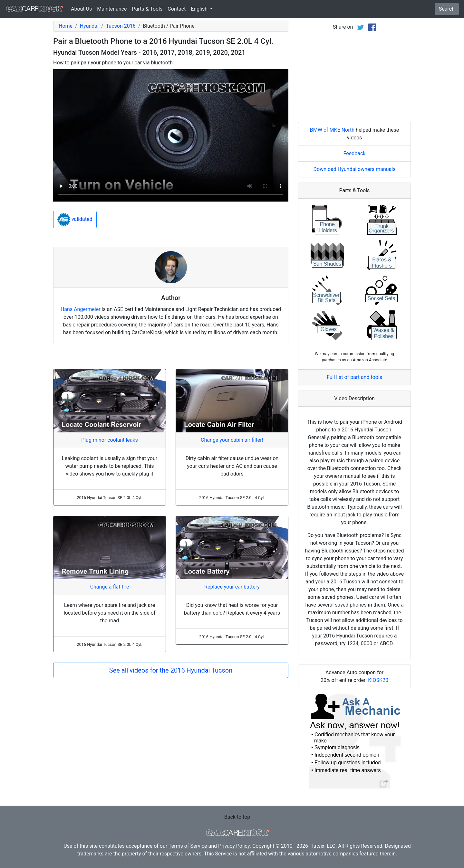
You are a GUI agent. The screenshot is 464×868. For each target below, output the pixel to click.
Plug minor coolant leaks (110, 440)
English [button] (200, 9)
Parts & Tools (147, 9)
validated (75, 220)
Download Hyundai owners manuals (355, 169)
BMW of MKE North (332, 130)
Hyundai (89, 26)
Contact (177, 9)
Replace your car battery (232, 587)
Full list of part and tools (354, 377)
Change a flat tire (110, 587)
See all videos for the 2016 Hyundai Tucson (171, 670)
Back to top (237, 817)
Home (66, 26)
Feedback (355, 153)
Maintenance (112, 9)
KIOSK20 (378, 680)
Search (447, 9)
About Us (81, 9)
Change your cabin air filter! (232, 440)
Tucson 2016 (121, 26)
